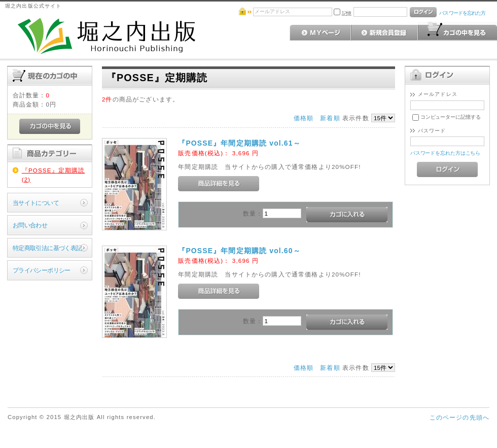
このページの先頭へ (459, 417)
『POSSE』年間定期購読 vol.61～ (239, 143)
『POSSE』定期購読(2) (54, 175)
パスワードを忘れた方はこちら (446, 153)
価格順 (304, 118)
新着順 (330, 118)
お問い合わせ (30, 225)
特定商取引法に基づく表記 (47, 248)
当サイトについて (36, 203)
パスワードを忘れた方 (462, 13)
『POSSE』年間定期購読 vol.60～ (239, 251)
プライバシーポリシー (42, 270)
